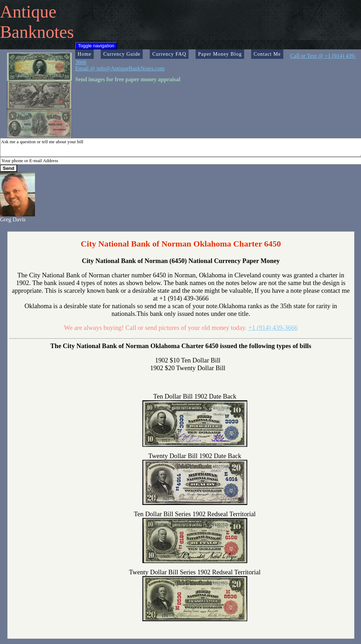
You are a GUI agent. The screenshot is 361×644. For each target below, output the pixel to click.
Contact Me (267, 54)
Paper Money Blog (220, 54)
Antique (28, 12)
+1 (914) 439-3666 (273, 328)
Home (84, 54)
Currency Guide (122, 54)
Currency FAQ (169, 54)
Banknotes (37, 32)
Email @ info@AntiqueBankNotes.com (120, 68)
